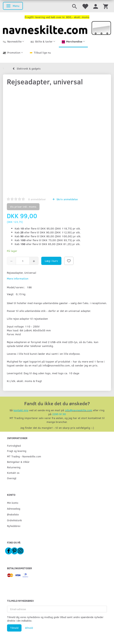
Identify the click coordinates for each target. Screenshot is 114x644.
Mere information (18, 278)
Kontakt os (13, 473)
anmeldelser (37, 199)
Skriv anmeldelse (67, 199)
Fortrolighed (14, 446)
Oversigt (12, 478)
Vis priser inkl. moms (23, 207)
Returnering (14, 467)
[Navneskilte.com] (57, 28)
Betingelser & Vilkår (18, 462)
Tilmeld (14, 628)
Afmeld (29, 628)
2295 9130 (59, 414)
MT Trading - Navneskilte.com (24, 456)
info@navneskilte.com (79, 410)
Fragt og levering (17, 451)
